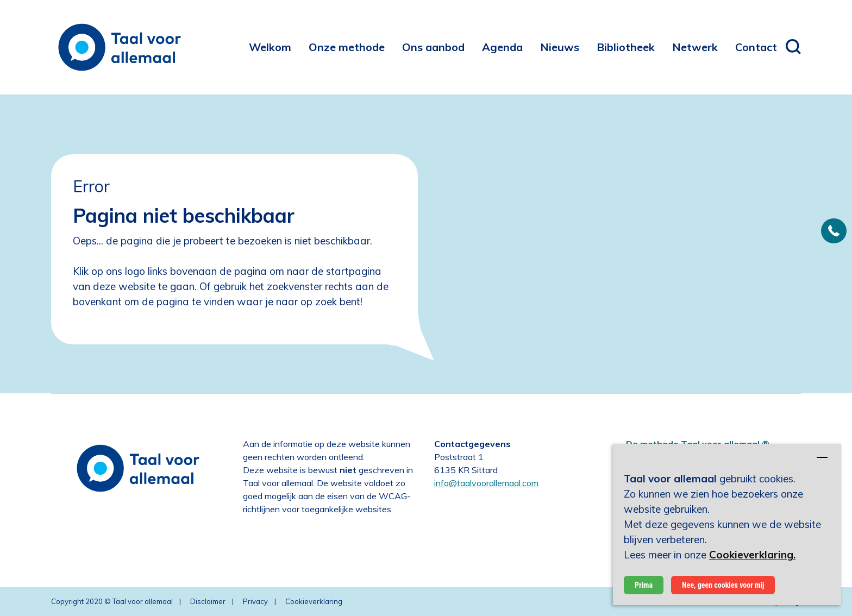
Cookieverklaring (314, 601)
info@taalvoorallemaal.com (486, 483)
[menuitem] (270, 47)
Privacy (255, 601)
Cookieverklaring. (752, 555)
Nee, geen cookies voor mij (723, 585)
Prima (644, 585)
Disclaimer (208, 601)
